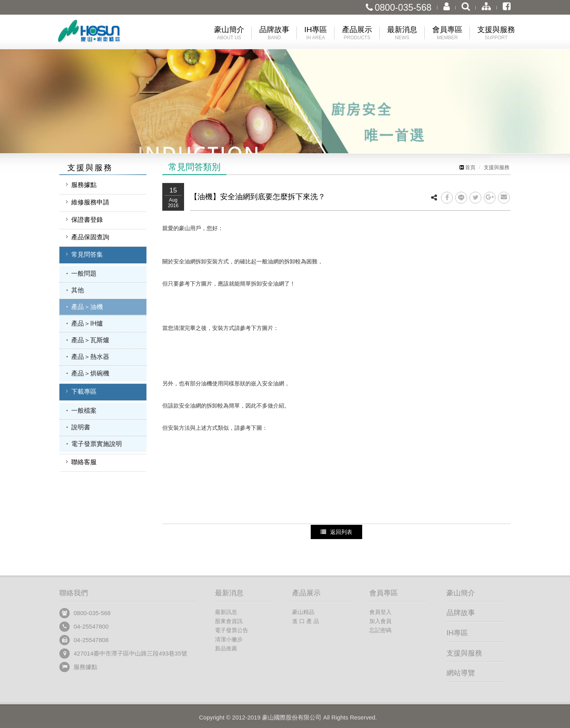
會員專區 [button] (447, 33)
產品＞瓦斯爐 (90, 340)
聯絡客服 (84, 462)
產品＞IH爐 (87, 323)
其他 (78, 290)
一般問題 (84, 273)
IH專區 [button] (316, 33)
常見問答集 (87, 254)
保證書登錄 (87, 220)
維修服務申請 (90, 202)
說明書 (81, 427)
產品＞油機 (87, 307)
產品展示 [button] (357, 33)
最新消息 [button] (402, 33)
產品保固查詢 (90, 237)
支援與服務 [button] (496, 33)
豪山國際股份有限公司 (103, 33)
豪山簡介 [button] (229, 33)
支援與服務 (497, 167)
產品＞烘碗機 (90, 373)
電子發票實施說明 (97, 444)
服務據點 (84, 185)
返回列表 (336, 532)
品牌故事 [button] (274, 33)
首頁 (467, 167)
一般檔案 (84, 411)
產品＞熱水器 (90, 357)
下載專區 (84, 392)
